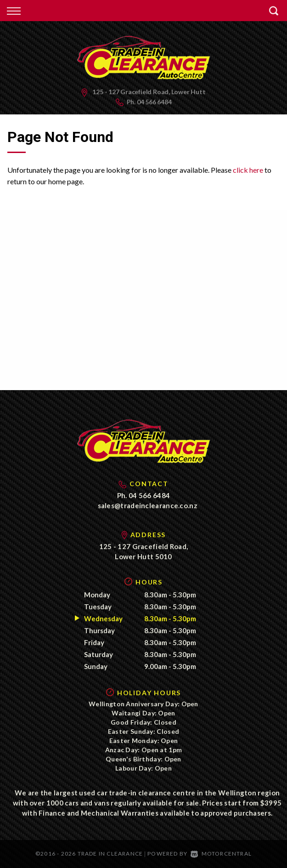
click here (248, 170)
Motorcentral (221, 854)
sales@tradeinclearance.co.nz (148, 505)
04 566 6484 (154, 102)
